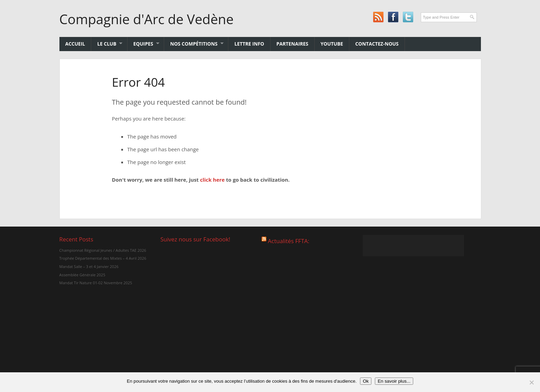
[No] (531, 382)
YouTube (332, 44)
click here (212, 180)
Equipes (143, 44)
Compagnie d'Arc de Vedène (147, 19)
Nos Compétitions (194, 44)
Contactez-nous (377, 44)
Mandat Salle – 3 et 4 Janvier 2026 (89, 266)
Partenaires (292, 44)
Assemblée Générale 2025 (82, 275)
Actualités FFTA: (288, 241)
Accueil (75, 44)
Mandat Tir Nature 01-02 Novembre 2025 (96, 283)
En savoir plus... (394, 381)
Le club (107, 44)
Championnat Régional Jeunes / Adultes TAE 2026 (103, 250)
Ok (366, 381)
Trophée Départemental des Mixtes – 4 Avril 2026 (103, 258)
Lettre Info (249, 44)
